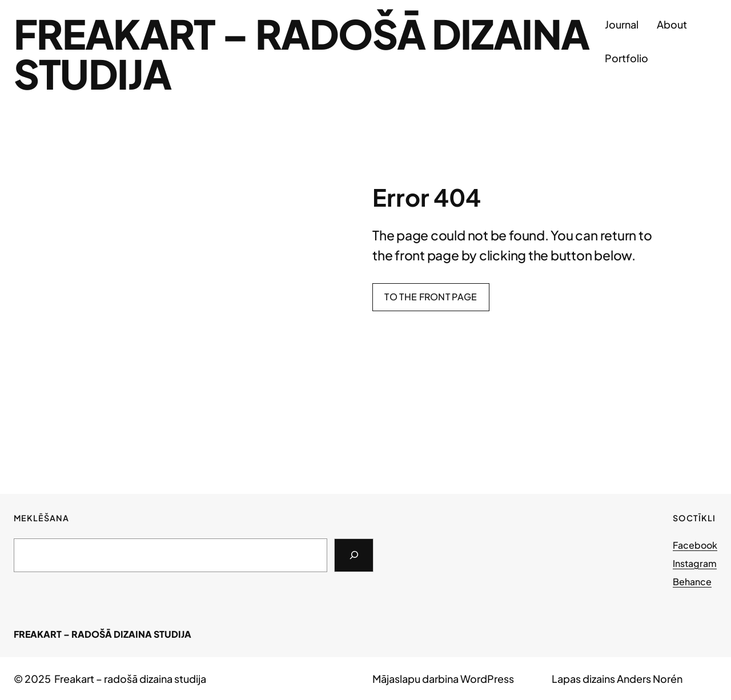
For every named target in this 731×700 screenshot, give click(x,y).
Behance (692, 582)
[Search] (354, 556)
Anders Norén (650, 679)
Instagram (695, 563)
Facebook (695, 545)
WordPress (487, 679)
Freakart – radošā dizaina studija (302, 53)
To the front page (431, 297)
